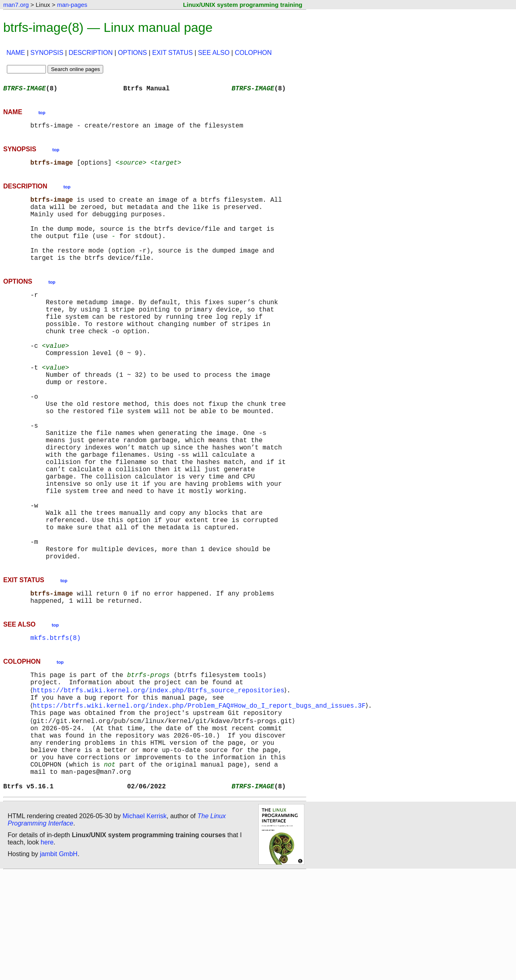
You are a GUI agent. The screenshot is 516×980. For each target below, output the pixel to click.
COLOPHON (253, 53)
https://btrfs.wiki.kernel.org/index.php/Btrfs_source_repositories (160, 778)
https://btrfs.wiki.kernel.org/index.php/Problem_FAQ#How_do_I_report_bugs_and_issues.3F (201, 796)
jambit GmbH (59, 961)
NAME (16, 53)
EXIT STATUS (173, 53)
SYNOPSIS (47, 53)
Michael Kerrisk (145, 923)
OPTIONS (133, 53)
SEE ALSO (214, 53)
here (47, 950)
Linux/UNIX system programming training (243, 5)
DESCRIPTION (91, 53)
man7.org (16, 5)
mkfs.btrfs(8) (55, 721)
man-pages (72, 5)
